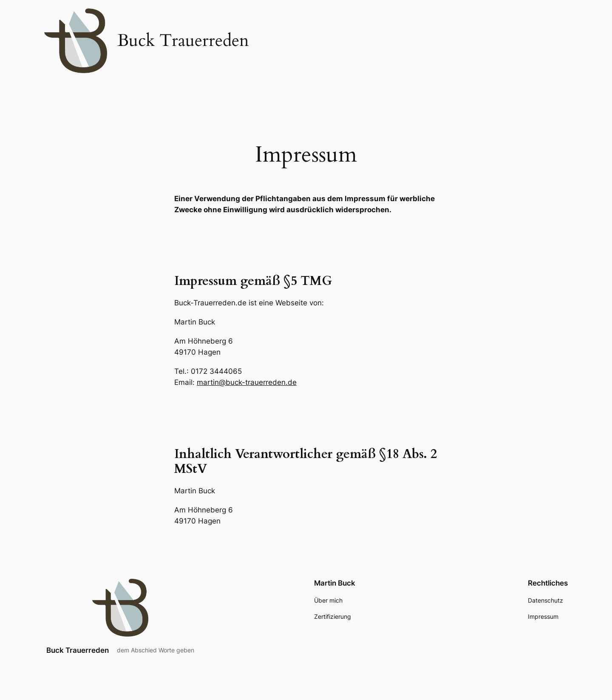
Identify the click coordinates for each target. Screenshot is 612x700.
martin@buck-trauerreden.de (247, 382)
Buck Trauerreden (78, 650)
